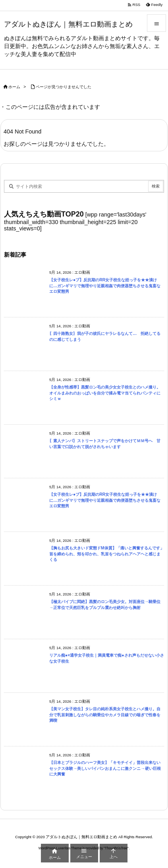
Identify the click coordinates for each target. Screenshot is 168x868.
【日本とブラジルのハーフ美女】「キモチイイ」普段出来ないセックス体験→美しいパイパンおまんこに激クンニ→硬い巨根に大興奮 (105, 768)
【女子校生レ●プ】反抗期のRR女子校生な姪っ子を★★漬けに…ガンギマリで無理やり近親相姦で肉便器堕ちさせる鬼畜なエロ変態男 (105, 286)
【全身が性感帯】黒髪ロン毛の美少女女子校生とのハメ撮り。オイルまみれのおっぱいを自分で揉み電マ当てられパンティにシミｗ (105, 393)
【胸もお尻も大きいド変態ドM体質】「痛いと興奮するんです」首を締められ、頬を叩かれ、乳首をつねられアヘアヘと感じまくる (107, 554)
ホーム (14, 87)
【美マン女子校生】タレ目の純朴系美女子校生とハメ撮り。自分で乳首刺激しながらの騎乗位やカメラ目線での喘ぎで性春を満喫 (105, 715)
